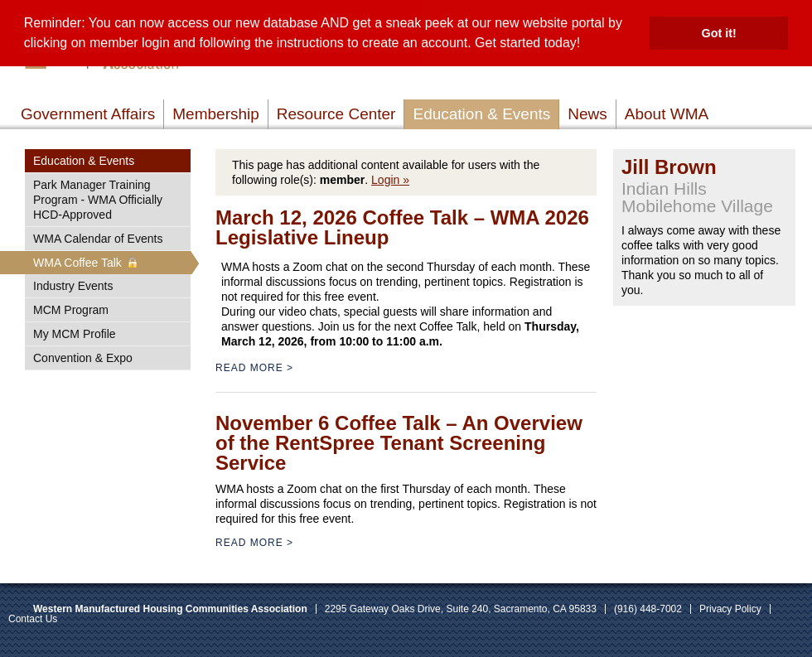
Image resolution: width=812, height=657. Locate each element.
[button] (587, 45)
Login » (390, 180)
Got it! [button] (719, 33)
